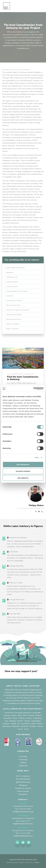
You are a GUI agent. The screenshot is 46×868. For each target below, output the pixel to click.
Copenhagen (36, 721)
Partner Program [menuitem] (23, 791)
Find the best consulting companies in (18, 713)
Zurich (26, 729)
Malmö (34, 724)
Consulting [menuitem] (23, 756)
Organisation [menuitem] (10, 296)
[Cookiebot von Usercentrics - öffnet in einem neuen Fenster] (33, 389)
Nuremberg (7, 726)
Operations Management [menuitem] (13, 324)
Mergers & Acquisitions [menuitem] (12, 329)
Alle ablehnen (23, 478)
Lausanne (6, 724)
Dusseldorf (8, 718)
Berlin (25, 715)
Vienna (20, 729)
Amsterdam (37, 713)
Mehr (37, 458)
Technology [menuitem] (23, 760)
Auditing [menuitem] (23, 763)
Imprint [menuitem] (22, 863)
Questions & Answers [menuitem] (23, 788)
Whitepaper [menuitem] (23, 785)
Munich (40, 724)
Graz (6, 721)
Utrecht (40, 726)
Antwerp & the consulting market (16, 70)
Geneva (29, 718)
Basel (20, 715)
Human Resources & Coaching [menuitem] (14, 301)
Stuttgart (33, 726)
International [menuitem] (23, 794)
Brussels (38, 715)
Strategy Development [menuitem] (12, 282)
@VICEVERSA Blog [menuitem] (23, 782)
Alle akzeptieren (23, 465)
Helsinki (20, 721)
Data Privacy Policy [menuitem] (12, 863)
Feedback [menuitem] (37, 863)
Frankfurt (22, 718)
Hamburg (13, 721)
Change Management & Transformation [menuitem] (17, 291)
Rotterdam (16, 726)
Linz (19, 724)
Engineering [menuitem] (23, 766)
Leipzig (14, 724)
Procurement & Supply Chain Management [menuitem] (18, 310)
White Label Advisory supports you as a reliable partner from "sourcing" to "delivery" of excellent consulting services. (25, 620)
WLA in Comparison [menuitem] (23, 776)
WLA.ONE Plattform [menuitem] (23, 779)
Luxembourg (26, 724)
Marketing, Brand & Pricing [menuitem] (14, 319)
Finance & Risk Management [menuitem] (14, 315)
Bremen (31, 715)
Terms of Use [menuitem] (29, 863)
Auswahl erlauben (23, 471)
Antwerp (7, 715)
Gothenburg (37, 718)
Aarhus (14, 715)
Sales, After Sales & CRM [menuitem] (13, 305)
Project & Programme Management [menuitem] (15, 268)
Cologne (27, 721)
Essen (15, 718)
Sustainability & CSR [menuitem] (12, 277)
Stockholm (24, 726)
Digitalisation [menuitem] (10, 272)
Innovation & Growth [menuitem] (12, 287)
